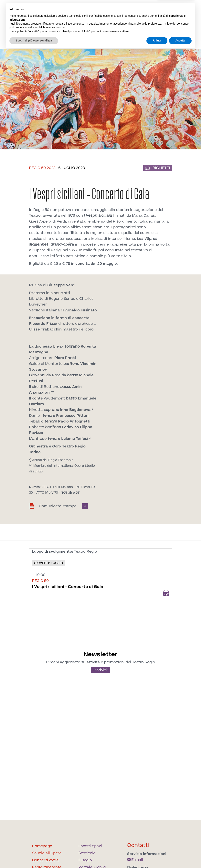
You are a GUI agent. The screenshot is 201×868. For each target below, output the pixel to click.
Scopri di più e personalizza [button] (34, 857)
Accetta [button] (180, 857)
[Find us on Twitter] (123, 22)
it (157, 11)
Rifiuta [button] (157, 857)
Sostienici (156, 32)
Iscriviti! (101, 670)
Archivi (174, 32)
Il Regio (58, 34)
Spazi (139, 32)
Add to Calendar (166, 593)
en (163, 11)
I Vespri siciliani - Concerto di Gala (68, 587)
